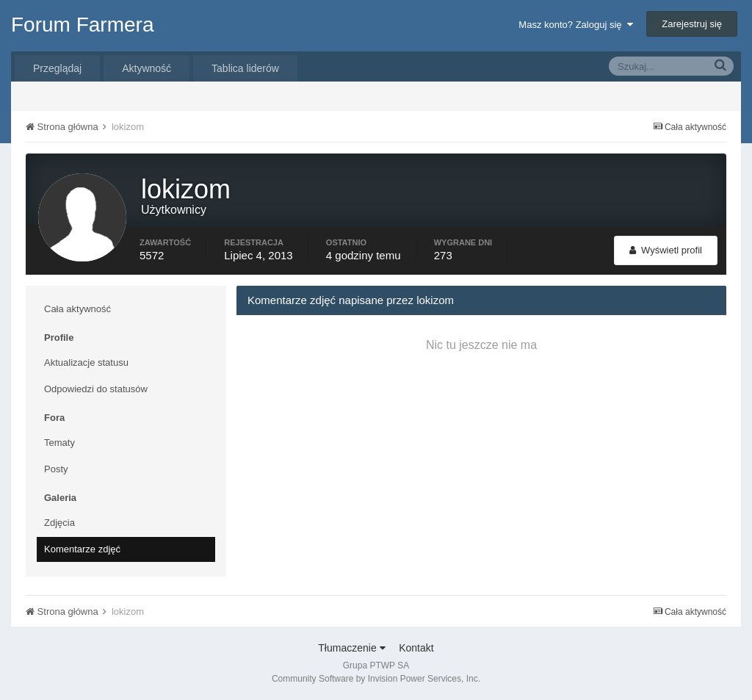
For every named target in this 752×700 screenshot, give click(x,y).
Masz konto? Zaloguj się (575, 25)
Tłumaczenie (351, 648)
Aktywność (147, 68)
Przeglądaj (57, 68)
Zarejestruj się (692, 24)
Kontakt (416, 648)
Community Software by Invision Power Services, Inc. (376, 679)
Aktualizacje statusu (86, 362)
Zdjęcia (59, 523)
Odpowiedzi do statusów (96, 389)
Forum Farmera (82, 25)
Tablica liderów (245, 68)
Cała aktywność (77, 309)
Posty (56, 469)
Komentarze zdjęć (82, 549)
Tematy (59, 443)
